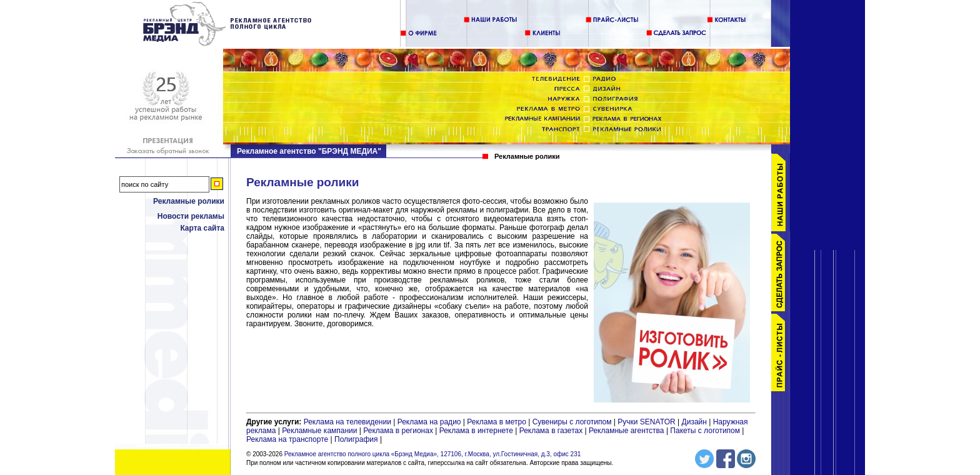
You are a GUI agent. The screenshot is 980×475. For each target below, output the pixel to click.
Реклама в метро (497, 422)
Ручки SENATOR (646, 422)
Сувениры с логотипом (572, 422)
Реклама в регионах (398, 431)
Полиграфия (356, 439)
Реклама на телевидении (347, 422)
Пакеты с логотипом (705, 431)
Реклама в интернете (476, 431)
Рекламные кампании (319, 431)
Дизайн (694, 422)
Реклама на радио (429, 422)
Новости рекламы (191, 216)
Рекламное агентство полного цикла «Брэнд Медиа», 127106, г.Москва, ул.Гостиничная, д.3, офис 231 (433, 454)
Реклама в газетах (552, 431)
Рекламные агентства (627, 431)
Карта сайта (202, 228)
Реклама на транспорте (287, 439)
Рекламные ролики (189, 201)
